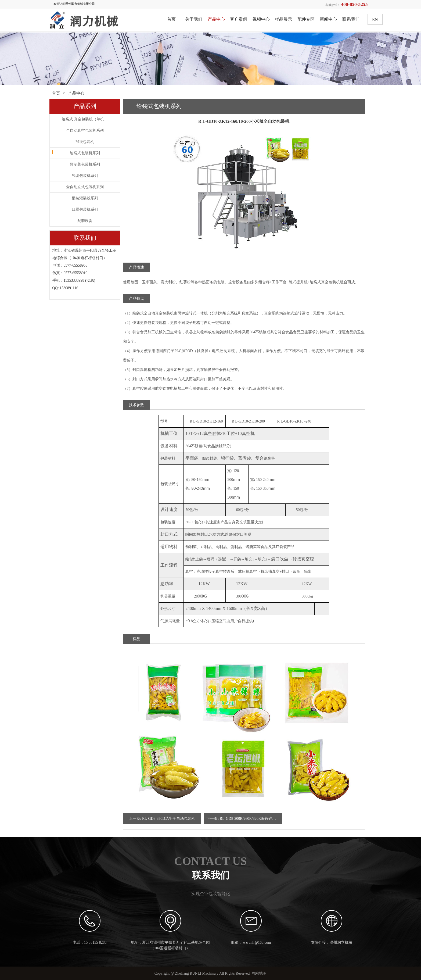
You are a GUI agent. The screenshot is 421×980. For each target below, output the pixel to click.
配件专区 (306, 19)
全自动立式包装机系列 (85, 187)
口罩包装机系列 (85, 210)
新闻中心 (328, 19)
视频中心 (261, 19)
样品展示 (283, 19)
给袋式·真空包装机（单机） (85, 119)
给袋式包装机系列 (85, 153)
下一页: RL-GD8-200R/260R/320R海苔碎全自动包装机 (244, 819)
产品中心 (216, 19)
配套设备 (85, 221)
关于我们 (194, 19)
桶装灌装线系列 (85, 198)
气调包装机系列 (85, 176)
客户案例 (239, 19)
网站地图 (259, 973)
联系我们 (351, 19)
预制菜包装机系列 (85, 164)
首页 (171, 19)
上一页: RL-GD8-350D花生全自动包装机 (162, 819)
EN (375, 19)
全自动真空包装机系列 (85, 130)
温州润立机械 (341, 943)
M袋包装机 (85, 142)
